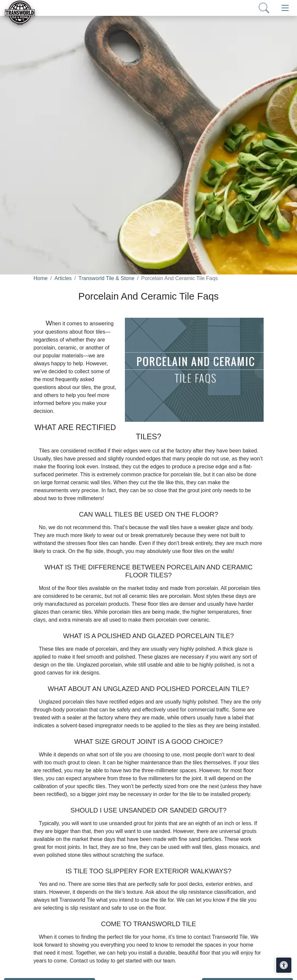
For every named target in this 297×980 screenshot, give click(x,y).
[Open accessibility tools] (284, 965)
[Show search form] (264, 8)
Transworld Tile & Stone (107, 278)
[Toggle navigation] (285, 8)
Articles (63, 278)
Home (41, 278)
